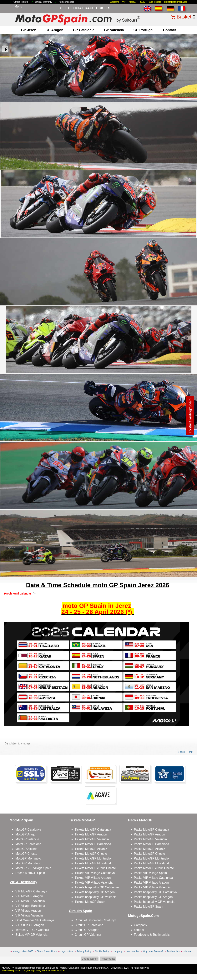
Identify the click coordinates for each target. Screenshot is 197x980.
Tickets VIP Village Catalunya (95, 873)
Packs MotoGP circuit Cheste (154, 868)
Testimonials (173, 951)
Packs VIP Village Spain (150, 873)
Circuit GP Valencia (88, 935)
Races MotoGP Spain (30, 873)
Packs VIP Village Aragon (151, 883)
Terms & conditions (47, 951)
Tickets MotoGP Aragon (91, 834)
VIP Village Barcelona (30, 906)
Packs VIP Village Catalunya (153, 878)
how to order (132, 951)
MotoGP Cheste (26, 854)
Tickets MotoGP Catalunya (93, 830)
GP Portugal (144, 30)
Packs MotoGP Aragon (149, 834)
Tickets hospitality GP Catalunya (97, 887)
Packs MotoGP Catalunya (152, 830)
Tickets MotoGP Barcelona (93, 844)
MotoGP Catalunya (28, 830)
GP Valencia (114, 30)
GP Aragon (54, 30)
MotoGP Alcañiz (26, 849)
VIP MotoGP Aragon (29, 896)
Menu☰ (18, 8)
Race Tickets (154, 2)
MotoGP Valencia (27, 839)
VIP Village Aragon (28, 911)
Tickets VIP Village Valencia (94, 883)
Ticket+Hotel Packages (176, 2)
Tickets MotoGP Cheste (91, 854)
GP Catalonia (84, 30)
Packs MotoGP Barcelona (152, 844)
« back (181, 752)
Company (140, 925)
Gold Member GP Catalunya (35, 920)
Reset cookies (108, 959)
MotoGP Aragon (26, 834)
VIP (124, 2)
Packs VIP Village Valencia (152, 887)
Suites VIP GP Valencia (31, 935)
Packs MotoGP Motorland (151, 863)
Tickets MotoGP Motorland (93, 863)
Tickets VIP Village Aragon (93, 878)
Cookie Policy (102, 951)
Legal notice (67, 951)
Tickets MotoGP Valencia (92, 839)
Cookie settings (90, 959)
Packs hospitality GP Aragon (153, 897)
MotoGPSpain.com (70, 968)
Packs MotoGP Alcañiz (149, 849)
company (117, 951)
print (191, 752)
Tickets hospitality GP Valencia (96, 897)
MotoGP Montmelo (28, 858)
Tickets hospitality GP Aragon (95, 892)
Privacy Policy (84, 951)
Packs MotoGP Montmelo (151, 858)
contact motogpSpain (190, 416)
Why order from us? (153, 951)
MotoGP (133, 2)
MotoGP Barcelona (28, 844)
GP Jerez (29, 30)
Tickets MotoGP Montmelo (93, 858)
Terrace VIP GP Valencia (32, 930)
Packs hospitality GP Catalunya (155, 892)
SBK (143, 2)
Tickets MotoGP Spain (90, 902)
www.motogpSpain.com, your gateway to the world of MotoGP (34, 971)
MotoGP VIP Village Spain (33, 868)
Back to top (187, 963)
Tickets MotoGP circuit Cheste (95, 868)
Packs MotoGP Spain (149, 907)
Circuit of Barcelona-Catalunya (96, 920)
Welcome (115, 2)
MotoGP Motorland (28, 863)
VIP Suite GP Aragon (30, 925)
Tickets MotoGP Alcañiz (91, 849)
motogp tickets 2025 (23, 951)
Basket (184, 17)
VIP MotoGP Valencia (30, 901)
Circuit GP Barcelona (89, 925)
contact (169, 30)
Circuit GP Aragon (87, 930)
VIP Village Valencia (29, 915)
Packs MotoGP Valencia (150, 839)
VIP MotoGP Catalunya (31, 891)
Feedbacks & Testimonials (152, 935)
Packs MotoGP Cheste (149, 854)
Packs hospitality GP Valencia (154, 902)
